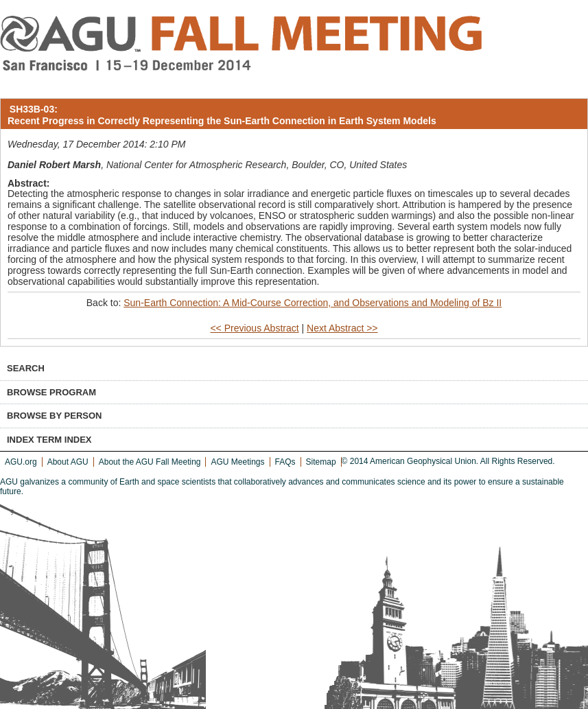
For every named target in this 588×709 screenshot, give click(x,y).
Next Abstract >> (342, 328)
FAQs (285, 462)
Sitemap (321, 462)
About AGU (68, 462)
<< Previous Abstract (254, 328)
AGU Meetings (237, 462)
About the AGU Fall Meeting (150, 462)
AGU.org (21, 462)
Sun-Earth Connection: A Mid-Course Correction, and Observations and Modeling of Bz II (313, 303)
